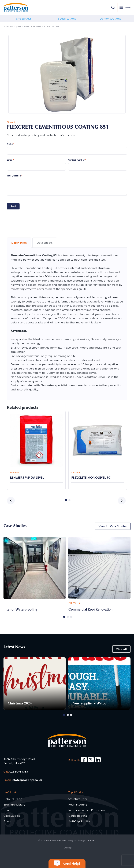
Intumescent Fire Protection (87, 810)
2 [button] (69, 500)
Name (11, 144)
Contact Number (77, 160)
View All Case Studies (113, 526)
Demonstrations (110, 19)
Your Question (15, 176)
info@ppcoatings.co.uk (27, 780)
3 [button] (71, 617)
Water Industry (10, 26)
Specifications (67, 19)
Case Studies (12, 816)
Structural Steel (78, 799)
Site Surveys (24, 19)
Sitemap (68, 848)
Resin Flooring (78, 804)
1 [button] (66, 500)
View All (121, 649)
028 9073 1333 (19, 771)
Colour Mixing (13, 799)
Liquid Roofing (78, 816)
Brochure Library (14, 804)
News (7, 810)
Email (10, 160)
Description (19, 243)
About (8, 821)
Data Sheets (45, 243)
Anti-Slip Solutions (81, 821)
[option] (24, 19)
